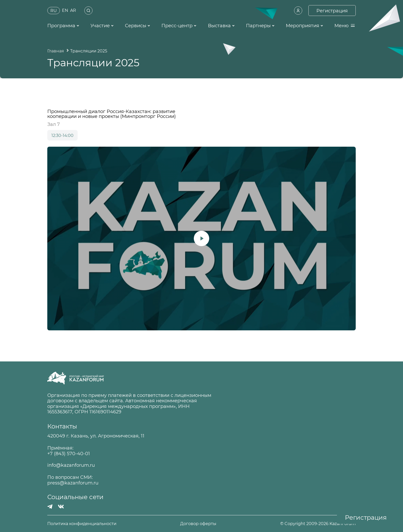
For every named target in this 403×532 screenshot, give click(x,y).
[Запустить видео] (201, 239)
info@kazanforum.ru (71, 465)
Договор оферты (198, 524)
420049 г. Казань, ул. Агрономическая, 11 (96, 436)
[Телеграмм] (50, 507)
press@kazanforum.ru (73, 483)
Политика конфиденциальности (82, 524)
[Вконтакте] (61, 507)
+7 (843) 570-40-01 (69, 454)
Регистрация (366, 517)
